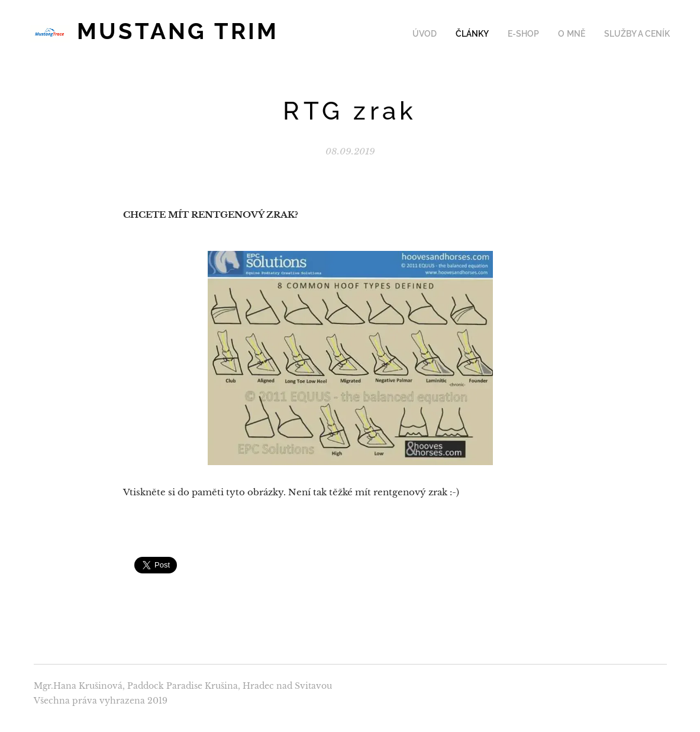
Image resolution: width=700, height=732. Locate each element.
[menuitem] (439, 34)
